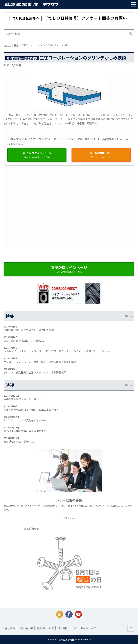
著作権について (45, 628)
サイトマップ (88, 628)
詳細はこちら (69, 518)
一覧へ (126, 316)
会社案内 (10, 628)
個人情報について (67, 628)
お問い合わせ (26, 628)
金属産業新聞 (32, 529)
